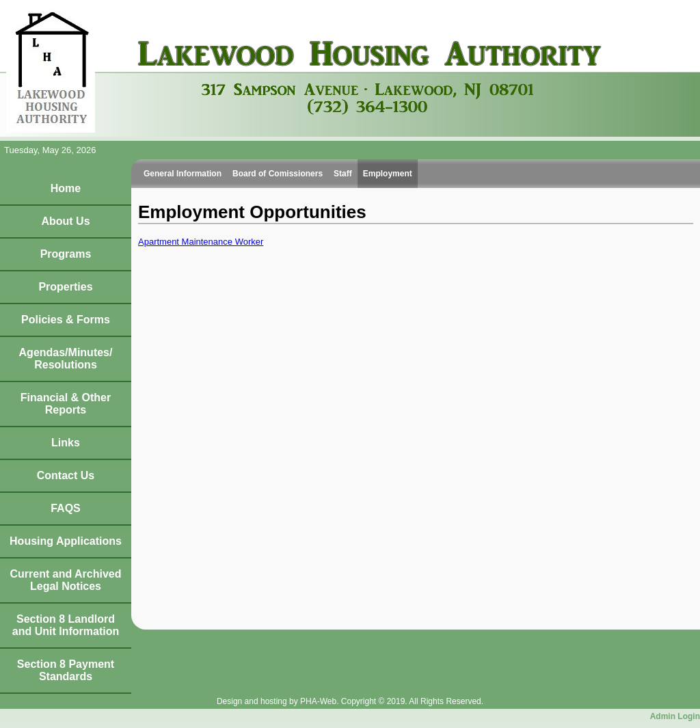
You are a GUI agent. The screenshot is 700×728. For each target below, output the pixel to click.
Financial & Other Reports (66, 404)
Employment (388, 174)
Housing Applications (66, 541)
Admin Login (675, 716)
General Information (183, 174)
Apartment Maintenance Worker (201, 242)
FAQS (66, 508)
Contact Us (66, 475)
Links (66, 443)
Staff (343, 174)
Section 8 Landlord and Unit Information (66, 625)
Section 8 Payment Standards (66, 670)
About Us (65, 221)
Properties (65, 287)
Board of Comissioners (278, 174)
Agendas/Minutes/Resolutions (66, 359)
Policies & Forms (66, 320)
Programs (66, 254)
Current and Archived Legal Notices (66, 580)
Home (66, 188)
